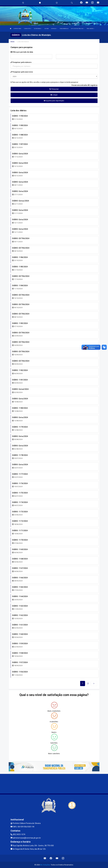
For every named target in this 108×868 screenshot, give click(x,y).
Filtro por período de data (22, 52)
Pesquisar (54, 89)
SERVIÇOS (54, 29)
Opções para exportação (54, 101)
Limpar (54, 95)
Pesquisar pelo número (21, 62)
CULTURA (47, 29)
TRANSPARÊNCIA (64, 29)
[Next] (88, 684)
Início (13, 42)
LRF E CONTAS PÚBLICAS (78, 29)
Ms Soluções (45, 865)
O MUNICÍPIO (28, 29)
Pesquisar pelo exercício (22, 72)
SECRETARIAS (38, 29)
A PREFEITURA (18, 29)
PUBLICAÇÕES (91, 29)
